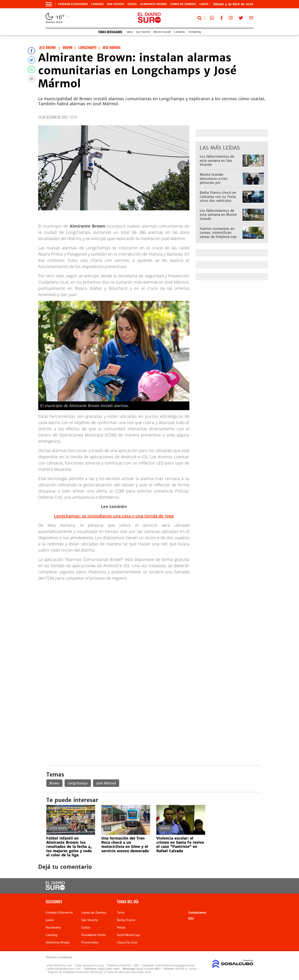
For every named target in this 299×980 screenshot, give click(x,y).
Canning (97, 4)
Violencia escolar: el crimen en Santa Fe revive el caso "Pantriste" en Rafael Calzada (180, 845)
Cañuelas (180, 32)
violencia (165, 828)
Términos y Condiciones (59, 957)
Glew (130, 32)
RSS (191, 919)
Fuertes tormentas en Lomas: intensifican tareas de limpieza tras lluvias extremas (218, 235)
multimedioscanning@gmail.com (175, 965)
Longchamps (78, 783)
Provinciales (90, 942)
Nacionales (53, 928)
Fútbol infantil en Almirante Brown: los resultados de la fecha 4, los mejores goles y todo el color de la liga (69, 847)
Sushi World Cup (128, 935)
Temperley (195, 32)
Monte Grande (162, 32)
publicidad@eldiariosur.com (64, 969)
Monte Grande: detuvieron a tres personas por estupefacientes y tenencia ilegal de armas (220, 182)
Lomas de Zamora (183, 4)
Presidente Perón (94, 935)
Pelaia (121, 928)
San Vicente (116, 4)
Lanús (50, 920)
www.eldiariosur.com (59, 965)
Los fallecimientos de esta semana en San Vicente (217, 160)
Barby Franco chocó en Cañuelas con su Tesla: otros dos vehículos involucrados (218, 199)
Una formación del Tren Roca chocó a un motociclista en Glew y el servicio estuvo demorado (125, 845)
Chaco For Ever (127, 942)
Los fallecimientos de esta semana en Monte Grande (218, 215)
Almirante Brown (153, 4)
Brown (54, 783)
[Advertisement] (153, 613)
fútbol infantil (58, 828)
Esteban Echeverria (73, 4)
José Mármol (106, 783)
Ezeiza (132, 4)
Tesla (121, 913)
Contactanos (197, 913)
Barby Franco (126, 920)
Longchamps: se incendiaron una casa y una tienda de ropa (114, 516)
